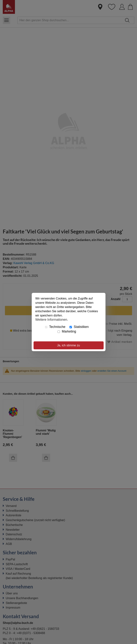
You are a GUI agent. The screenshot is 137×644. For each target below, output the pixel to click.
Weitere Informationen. (52, 319)
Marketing (67, 331)
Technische (55, 327)
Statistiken (79, 327)
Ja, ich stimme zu (69, 345)
